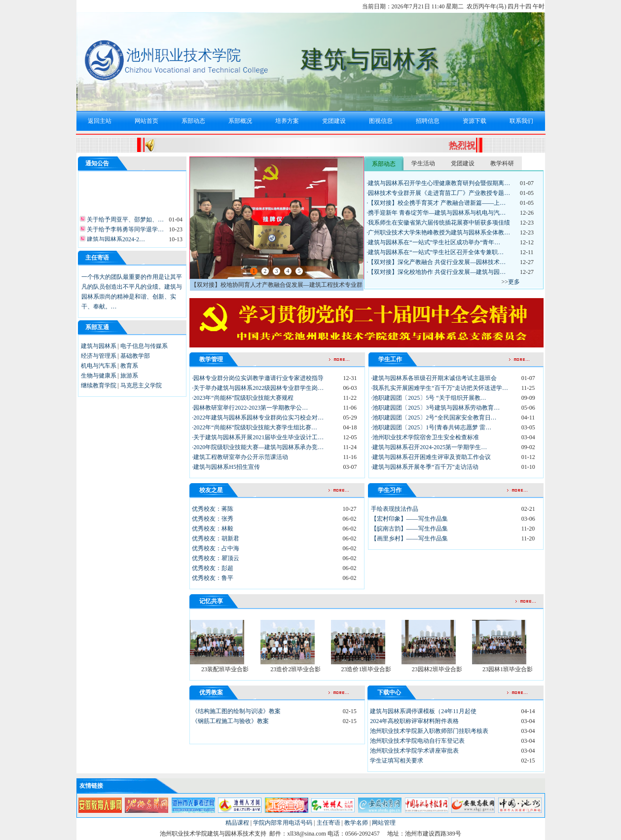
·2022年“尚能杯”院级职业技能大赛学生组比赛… (255, 427)
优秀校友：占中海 (216, 548)
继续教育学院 (99, 385)
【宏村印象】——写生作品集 (409, 519)
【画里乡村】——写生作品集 (409, 538)
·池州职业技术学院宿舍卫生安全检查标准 (425, 437)
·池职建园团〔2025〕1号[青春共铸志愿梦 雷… (431, 427)
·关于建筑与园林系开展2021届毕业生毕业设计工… (258, 437)
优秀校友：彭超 (213, 568)
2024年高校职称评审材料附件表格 (414, 721)
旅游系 (129, 376)
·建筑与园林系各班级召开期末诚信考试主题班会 (434, 378)
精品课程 (237, 823)
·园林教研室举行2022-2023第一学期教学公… (250, 408)
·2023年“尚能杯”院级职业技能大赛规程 (243, 398)
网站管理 (384, 823)
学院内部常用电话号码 (283, 823)
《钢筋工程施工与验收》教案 (230, 721)
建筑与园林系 (99, 346)
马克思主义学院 (141, 385)
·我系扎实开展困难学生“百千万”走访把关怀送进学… (439, 388)
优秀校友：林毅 (213, 529)
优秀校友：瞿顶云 (216, 558)
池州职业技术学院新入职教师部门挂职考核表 (429, 731)
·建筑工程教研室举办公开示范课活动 (240, 457)
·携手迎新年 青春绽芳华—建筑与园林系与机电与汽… (436, 213)
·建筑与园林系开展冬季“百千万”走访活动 (425, 467)
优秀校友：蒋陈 (213, 509)
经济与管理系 (99, 356)
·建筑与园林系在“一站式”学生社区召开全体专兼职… (435, 252)
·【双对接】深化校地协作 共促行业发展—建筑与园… (436, 272)
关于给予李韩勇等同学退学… (125, 231)
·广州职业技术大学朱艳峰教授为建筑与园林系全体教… (438, 232)
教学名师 (356, 823)
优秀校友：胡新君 (216, 538)
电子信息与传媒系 (144, 346)
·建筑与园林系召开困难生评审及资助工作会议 (431, 457)
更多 (514, 282)
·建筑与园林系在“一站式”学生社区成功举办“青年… (433, 242)
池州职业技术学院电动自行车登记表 (417, 741)
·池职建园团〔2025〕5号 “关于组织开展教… (428, 398)
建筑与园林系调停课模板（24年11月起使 (423, 711)
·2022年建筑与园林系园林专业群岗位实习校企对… (258, 418)
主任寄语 (329, 823)
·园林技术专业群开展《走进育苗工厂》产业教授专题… (438, 193)
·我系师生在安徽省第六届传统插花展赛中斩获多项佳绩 (438, 223)
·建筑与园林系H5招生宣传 (226, 467)
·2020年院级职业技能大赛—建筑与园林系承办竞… (258, 447)
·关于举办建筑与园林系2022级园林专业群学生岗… (258, 388)
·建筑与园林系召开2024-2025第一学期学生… (429, 447)
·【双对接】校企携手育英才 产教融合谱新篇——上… (436, 203)
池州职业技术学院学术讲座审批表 (414, 751)
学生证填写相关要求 (397, 761)
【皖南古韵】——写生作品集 (409, 529)
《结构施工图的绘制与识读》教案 (236, 711)
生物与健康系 (99, 376)
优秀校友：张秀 (213, 519)
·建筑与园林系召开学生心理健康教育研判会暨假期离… (438, 183)
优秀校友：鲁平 (213, 578)
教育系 (129, 366)
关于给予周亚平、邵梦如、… (125, 221)
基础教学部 (135, 356)
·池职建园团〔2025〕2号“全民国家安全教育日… (434, 418)
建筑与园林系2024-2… (115, 241)
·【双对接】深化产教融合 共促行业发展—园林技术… (436, 262)
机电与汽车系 (99, 366)
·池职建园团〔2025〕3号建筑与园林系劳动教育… (435, 408)
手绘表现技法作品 (395, 509)
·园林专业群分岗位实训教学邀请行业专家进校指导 (258, 378)
